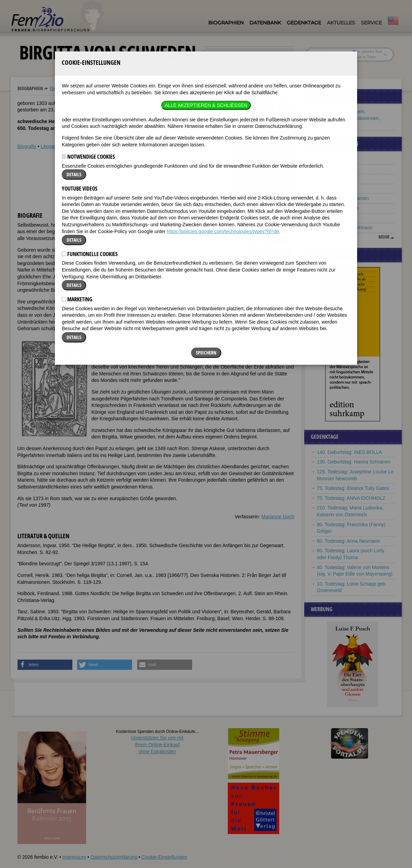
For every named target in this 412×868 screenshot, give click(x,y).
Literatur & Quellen (61, 146)
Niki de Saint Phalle (338, 208)
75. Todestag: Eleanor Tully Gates (353, 488)
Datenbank (265, 23)
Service (371, 23)
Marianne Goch (278, 517)
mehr (384, 237)
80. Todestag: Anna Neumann (349, 541)
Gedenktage (304, 23)
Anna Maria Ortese (337, 189)
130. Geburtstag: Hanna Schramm (354, 462)
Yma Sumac (330, 179)
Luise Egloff (329, 159)
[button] (274, 229)
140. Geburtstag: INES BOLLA (350, 452)
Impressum (74, 857)
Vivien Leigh (330, 169)
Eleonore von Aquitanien (343, 198)
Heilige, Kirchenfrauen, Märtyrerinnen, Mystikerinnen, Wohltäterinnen (349, 118)
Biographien (226, 23)
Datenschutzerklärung (114, 857)
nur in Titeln (364, 57)
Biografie (27, 146)
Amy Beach (329, 218)
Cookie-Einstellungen (164, 857)
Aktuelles (341, 23)
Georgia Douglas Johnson (345, 228)
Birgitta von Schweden (74, 88)
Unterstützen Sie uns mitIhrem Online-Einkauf (157, 744)
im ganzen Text (367, 51)
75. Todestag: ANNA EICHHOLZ (351, 498)
